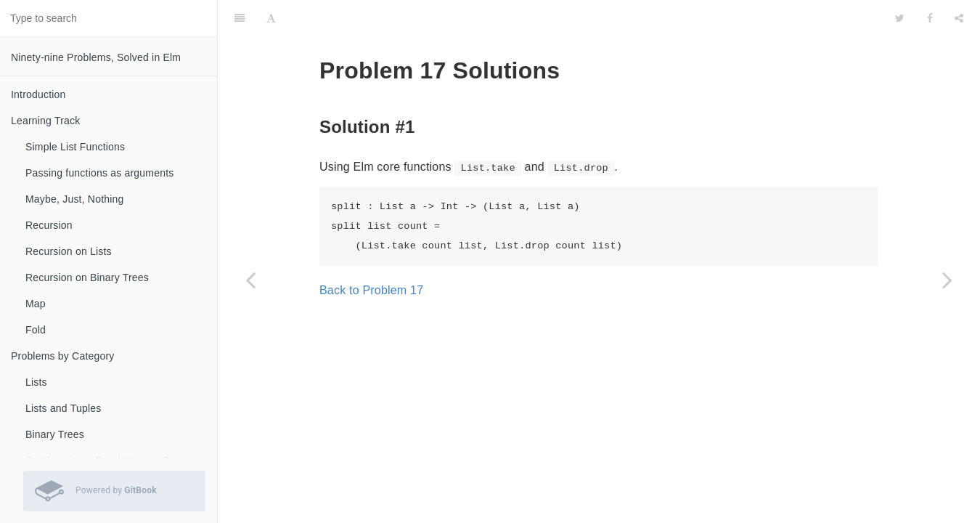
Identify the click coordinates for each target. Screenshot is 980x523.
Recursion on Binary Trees (87, 277)
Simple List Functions (75, 147)
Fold (36, 330)
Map (36, 304)
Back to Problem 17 (371, 290)
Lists (36, 382)
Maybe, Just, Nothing (75, 199)
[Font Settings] (271, 18)
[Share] (959, 18)
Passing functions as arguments (99, 173)
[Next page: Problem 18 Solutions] (947, 280)
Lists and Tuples (63, 408)
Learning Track (45, 121)
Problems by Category (63, 356)
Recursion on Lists (69, 251)
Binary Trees (55, 434)
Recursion (49, 225)
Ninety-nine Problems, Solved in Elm (96, 57)
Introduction (38, 94)
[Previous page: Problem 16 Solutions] (250, 280)
